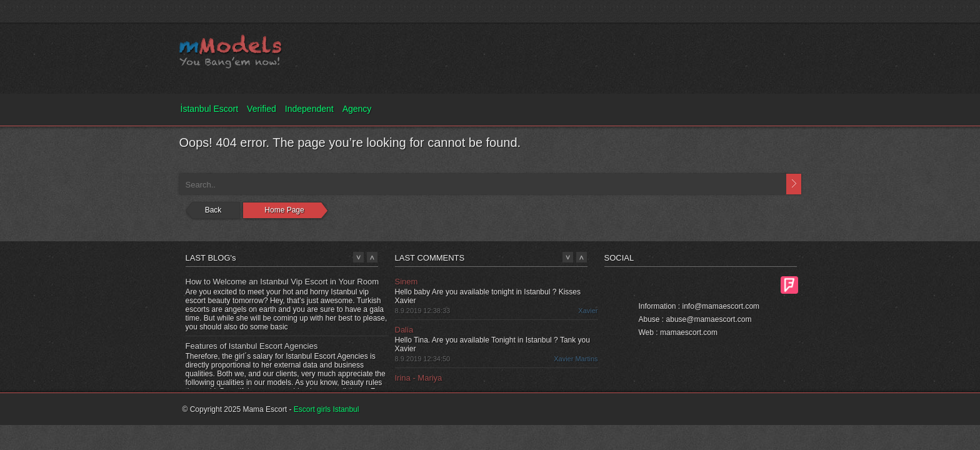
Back (213, 210)
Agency (357, 109)
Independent (309, 109)
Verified (262, 109)
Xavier (588, 311)
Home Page (284, 210)
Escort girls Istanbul (327, 409)
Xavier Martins (576, 359)
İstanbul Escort (210, 109)
